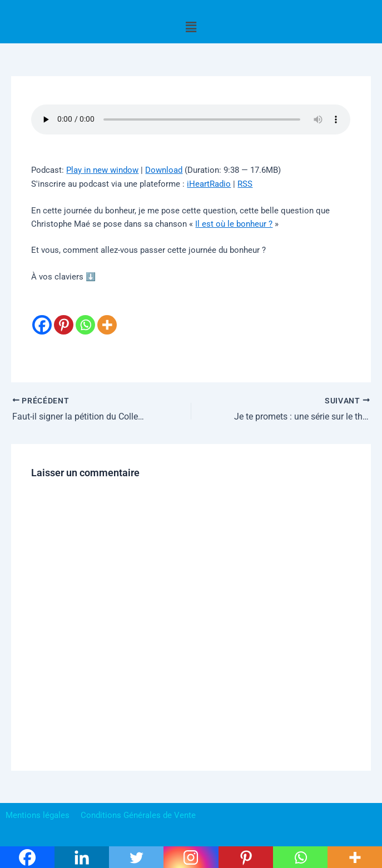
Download (164, 170)
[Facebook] (42, 316)
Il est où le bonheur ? (234, 224)
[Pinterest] (64, 316)
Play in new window (102, 170)
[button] (191, 27)
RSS (245, 184)
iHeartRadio (209, 184)
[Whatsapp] (85, 316)
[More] (107, 316)
